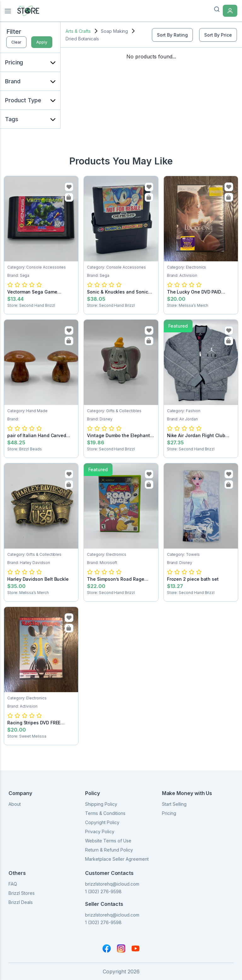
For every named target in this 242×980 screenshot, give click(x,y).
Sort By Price (218, 35)
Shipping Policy (101, 804)
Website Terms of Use (108, 841)
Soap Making (114, 31)
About (15, 804)
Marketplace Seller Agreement (117, 859)
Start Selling (174, 804)
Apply (42, 42)
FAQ (13, 884)
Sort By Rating (172, 35)
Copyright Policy (102, 822)
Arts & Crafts (78, 31)
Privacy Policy (100, 832)
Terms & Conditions (105, 813)
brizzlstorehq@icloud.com (112, 884)
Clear (16, 42)
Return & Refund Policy (109, 850)
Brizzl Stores (22, 893)
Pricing (169, 813)
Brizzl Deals (21, 902)
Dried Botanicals (82, 39)
